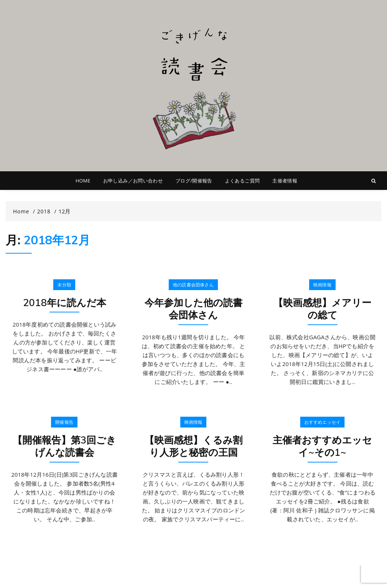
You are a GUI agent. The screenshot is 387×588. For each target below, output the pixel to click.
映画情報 (322, 285)
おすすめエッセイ (323, 422)
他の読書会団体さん (193, 285)
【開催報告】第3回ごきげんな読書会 (64, 446)
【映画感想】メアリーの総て (322, 309)
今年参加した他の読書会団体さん (193, 309)
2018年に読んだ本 (65, 303)
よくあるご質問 (242, 181)
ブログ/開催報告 (194, 181)
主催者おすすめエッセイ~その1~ (322, 446)
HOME (83, 181)
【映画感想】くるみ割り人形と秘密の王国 (193, 446)
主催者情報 (285, 181)
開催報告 (64, 422)
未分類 (64, 285)
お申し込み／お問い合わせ (133, 181)
